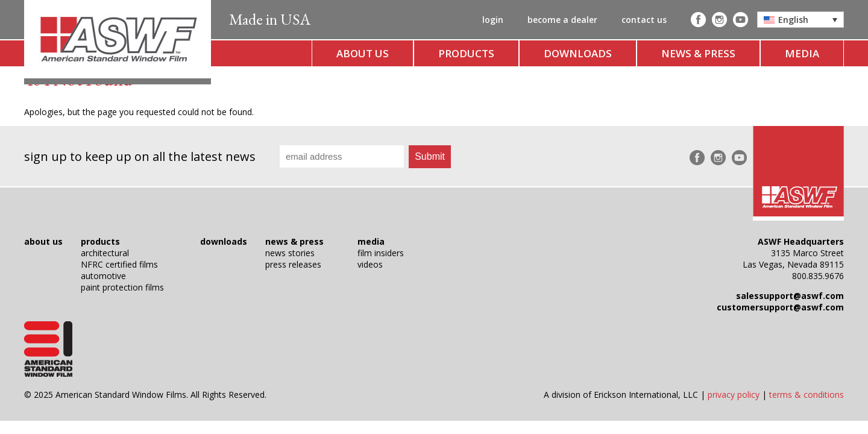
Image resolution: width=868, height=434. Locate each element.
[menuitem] (800, 20)
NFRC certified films (119, 264)
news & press (698, 53)
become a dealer (562, 20)
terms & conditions (807, 395)
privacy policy (734, 395)
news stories (290, 253)
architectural (105, 253)
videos (370, 264)
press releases (293, 264)
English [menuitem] (793, 20)
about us (363, 53)
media (802, 53)
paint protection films (122, 287)
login (493, 20)
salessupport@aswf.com (790, 296)
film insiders (381, 253)
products (466, 53)
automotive (103, 276)
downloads (578, 53)
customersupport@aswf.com (780, 307)
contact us (644, 20)
